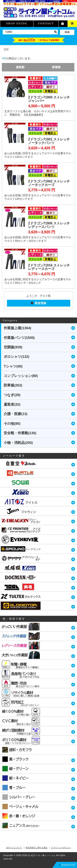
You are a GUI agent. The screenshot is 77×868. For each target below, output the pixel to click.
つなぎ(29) (12, 395)
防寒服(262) (13, 385)
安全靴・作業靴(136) (20, 433)
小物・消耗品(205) (18, 443)
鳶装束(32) (12, 404)
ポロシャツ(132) (16, 357)
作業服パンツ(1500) (19, 338)
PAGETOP (68, 865)
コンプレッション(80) (21, 376)
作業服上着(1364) (17, 328)
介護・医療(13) (16, 414)
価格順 (20, 67)
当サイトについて (14, 848)
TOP (6, 49)
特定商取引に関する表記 (37, 848)
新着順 (56, 67)
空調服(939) (13, 347)
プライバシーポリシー (61, 848)
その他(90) (12, 424)
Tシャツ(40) (13, 366)
